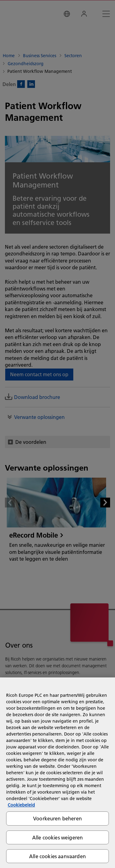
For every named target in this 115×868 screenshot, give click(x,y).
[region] (57, 773)
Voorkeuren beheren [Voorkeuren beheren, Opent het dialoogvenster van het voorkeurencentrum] (57, 818)
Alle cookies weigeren (57, 837)
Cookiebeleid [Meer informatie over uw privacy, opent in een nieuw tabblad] (21, 805)
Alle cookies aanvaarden (57, 856)
